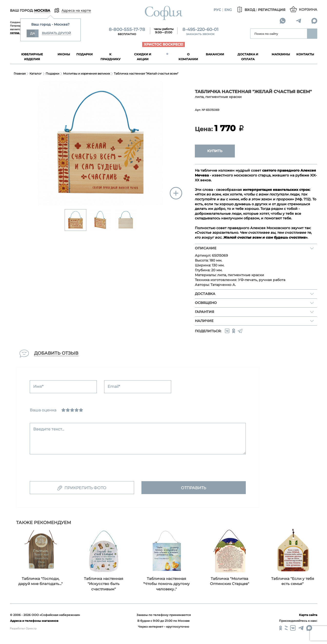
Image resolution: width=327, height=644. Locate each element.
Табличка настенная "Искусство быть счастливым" (104, 584)
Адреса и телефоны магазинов (34, 621)
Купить (215, 151)
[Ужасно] (63, 410)
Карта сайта (308, 615)
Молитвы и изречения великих (87, 73)
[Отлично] (81, 410)
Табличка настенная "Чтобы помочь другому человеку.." (166, 584)
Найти (312, 34)
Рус (217, 10)
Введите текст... (49, 429)
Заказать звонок (200, 34)
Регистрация (272, 10)
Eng (228, 10)
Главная (20, 73)
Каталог (36, 73)
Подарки (52, 73)
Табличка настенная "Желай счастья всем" (146, 73)
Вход (245, 10)
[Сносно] (68, 410)
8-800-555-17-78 (127, 29)
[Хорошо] (77, 410)
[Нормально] (72, 410)
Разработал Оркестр (23, 628)
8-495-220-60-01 (200, 29)
